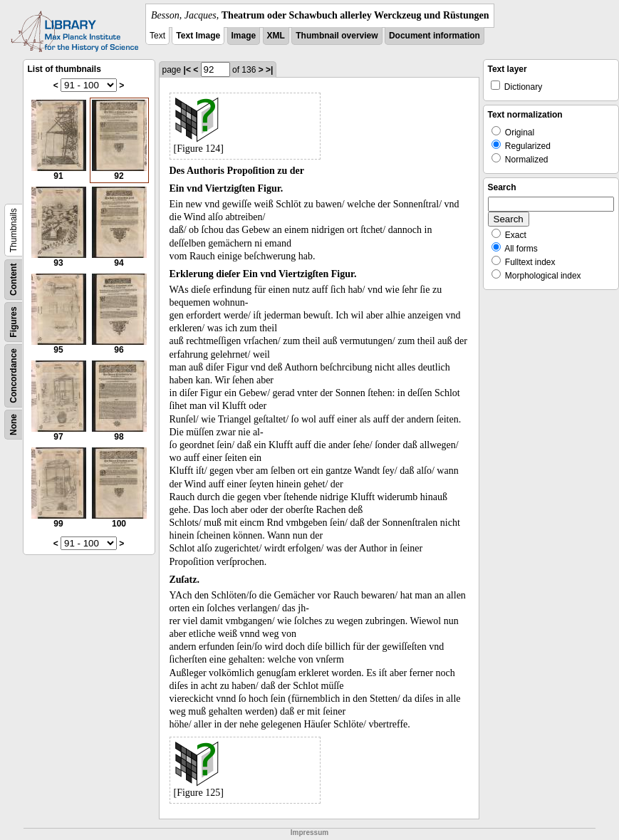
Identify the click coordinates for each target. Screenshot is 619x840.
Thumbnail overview (337, 36)
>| (269, 70)
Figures (14, 322)
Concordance (14, 376)
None (14, 425)
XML (276, 36)
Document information (435, 36)
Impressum (309, 833)
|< (187, 70)
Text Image (198, 36)
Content (14, 280)
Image (244, 36)
